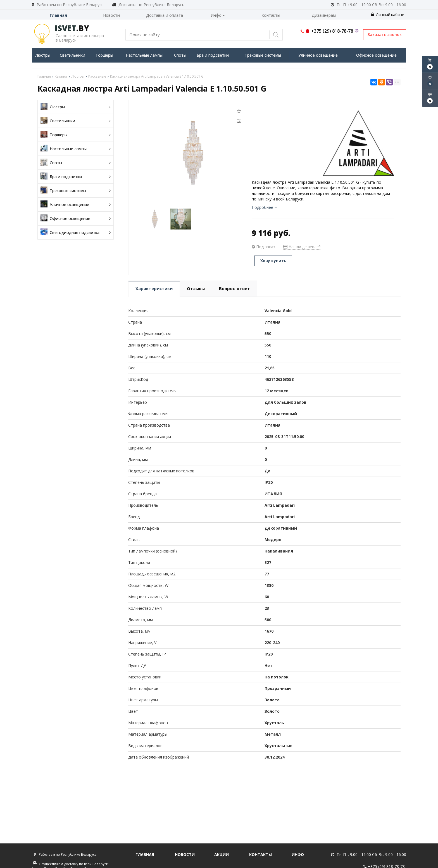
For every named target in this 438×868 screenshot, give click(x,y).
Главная (58, 15)
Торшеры (104, 55)
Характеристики (154, 288)
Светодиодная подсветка (76, 232)
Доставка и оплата (165, 15)
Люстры (43, 55)
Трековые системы (263, 55)
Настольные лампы (144, 55)
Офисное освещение (376, 55)
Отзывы (196, 288)
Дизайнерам (324, 15)
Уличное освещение (318, 55)
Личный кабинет (389, 15)
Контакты (271, 15)
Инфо (218, 15)
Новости (111, 15)
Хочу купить (273, 261)
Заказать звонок (385, 34)
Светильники (72, 55)
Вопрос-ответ (235, 288)
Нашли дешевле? (302, 247)
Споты (180, 55)
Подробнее (264, 207)
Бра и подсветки (213, 55)
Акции (222, 854)
